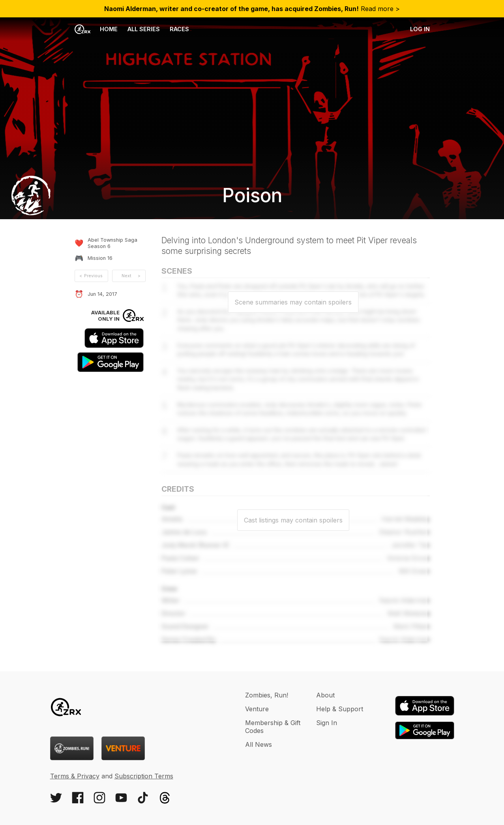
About (325, 695)
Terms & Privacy (75, 776)
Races (179, 29)
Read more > (252, 9)
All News (259, 744)
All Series (144, 29)
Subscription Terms (144, 776)
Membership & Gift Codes (273, 727)
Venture (257, 709)
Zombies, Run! (267, 695)
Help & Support (340, 709)
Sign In (327, 723)
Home (96, 29)
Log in (420, 29)
